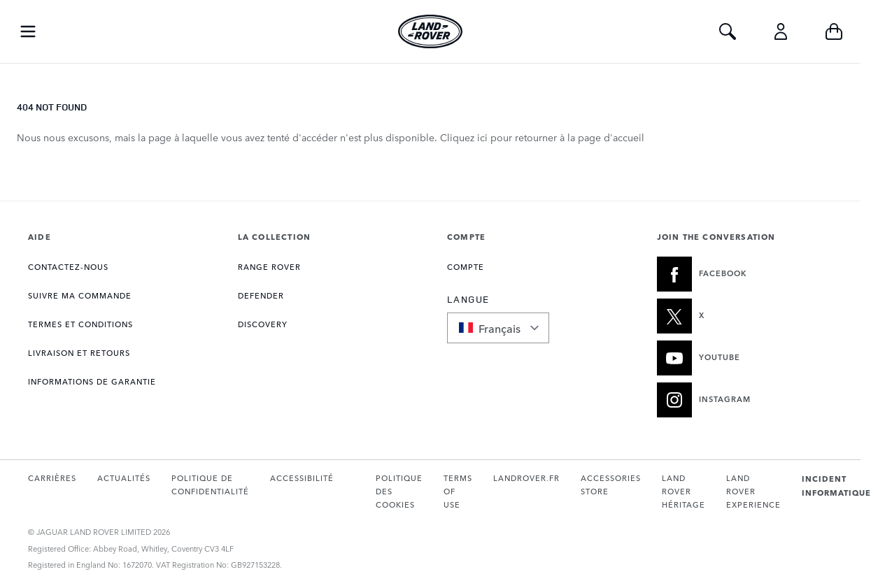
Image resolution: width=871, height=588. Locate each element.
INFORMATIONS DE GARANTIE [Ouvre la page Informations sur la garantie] (92, 381)
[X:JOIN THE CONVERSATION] (745, 316)
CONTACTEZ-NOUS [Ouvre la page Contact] (68, 267)
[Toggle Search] (728, 31)
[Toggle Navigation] (28, 31)
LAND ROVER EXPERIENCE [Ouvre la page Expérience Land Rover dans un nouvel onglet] (753, 492)
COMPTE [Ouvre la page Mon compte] (466, 267)
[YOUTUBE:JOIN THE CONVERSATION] (745, 358)
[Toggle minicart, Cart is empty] (834, 31)
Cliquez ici (464, 137)
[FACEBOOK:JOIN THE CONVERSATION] (745, 274)
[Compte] (781, 31)
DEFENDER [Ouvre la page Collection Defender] (261, 295)
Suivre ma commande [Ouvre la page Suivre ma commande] (80, 295)
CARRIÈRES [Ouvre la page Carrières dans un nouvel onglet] (52, 478)
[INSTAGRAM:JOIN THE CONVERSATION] (745, 400)
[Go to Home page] (430, 31)
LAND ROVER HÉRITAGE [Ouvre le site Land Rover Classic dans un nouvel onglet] (684, 492)
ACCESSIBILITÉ (302, 478)
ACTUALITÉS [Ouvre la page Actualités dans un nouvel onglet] (124, 478)
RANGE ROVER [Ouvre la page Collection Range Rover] (269, 267)
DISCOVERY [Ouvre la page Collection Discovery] (263, 324)
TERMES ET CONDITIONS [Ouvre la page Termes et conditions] (80, 324)
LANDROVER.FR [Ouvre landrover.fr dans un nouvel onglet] (526, 478)
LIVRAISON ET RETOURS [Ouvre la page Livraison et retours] (79, 353)
